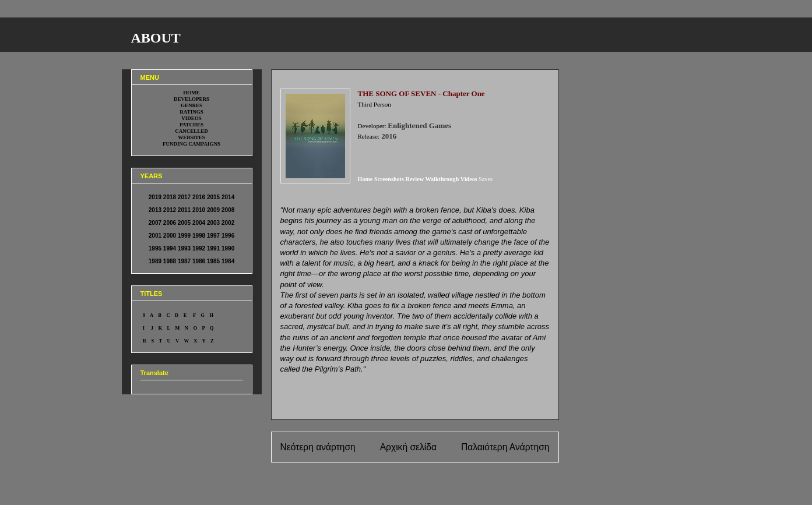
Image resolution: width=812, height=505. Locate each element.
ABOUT (156, 38)
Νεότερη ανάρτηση (318, 447)
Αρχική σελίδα (408, 447)
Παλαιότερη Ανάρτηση (505, 447)
